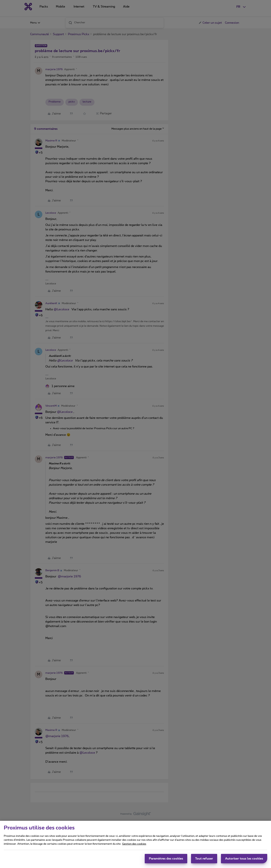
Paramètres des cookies (166, 859)
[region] (135, 844)
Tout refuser (204, 859)
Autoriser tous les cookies (244, 859)
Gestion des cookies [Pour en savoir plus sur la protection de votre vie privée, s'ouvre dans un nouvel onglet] (134, 844)
